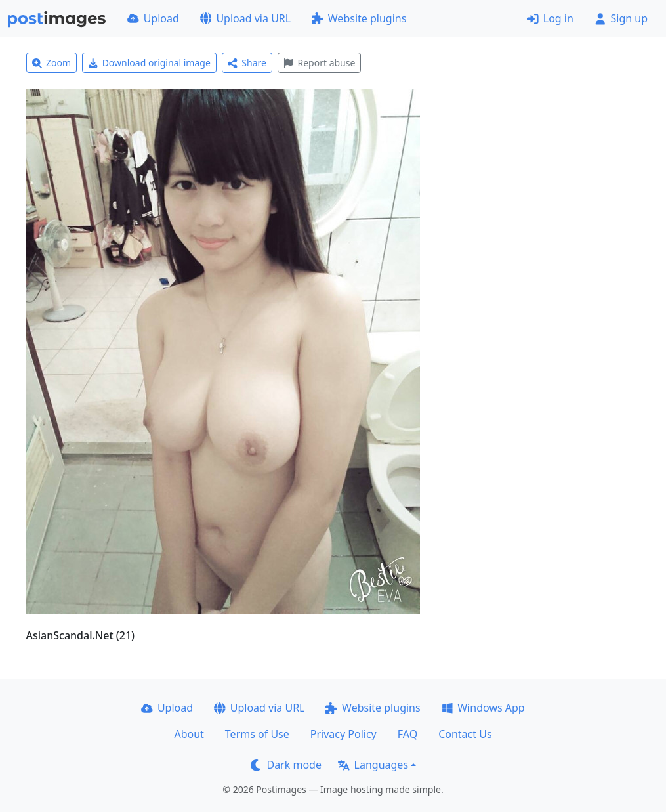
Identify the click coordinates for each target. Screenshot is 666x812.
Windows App (483, 708)
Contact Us (465, 734)
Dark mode (286, 765)
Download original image (149, 63)
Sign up (621, 18)
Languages (373, 765)
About (189, 734)
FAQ (407, 734)
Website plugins (359, 18)
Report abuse (319, 63)
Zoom (52, 63)
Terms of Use (257, 734)
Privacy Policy (343, 734)
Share (247, 63)
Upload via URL (245, 18)
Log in (550, 18)
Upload (153, 18)
